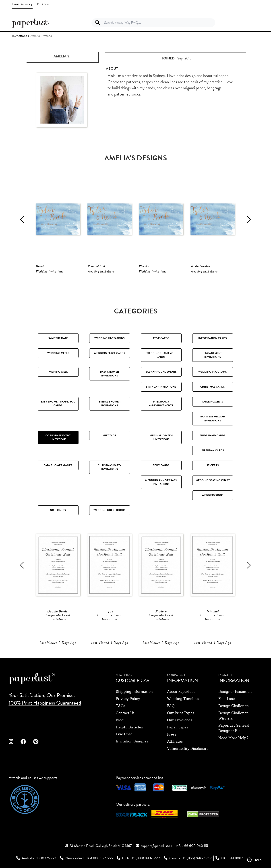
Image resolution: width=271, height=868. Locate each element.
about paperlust (181, 692)
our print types (181, 713)
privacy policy (128, 699)
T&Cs (120, 706)
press (172, 734)
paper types (178, 727)
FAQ (171, 706)
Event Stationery (22, 4)
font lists (227, 699)
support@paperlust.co (157, 846)
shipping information (134, 692)
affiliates (175, 741)
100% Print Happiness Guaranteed (45, 703)
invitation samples (132, 741)
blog (120, 720)
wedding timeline (183, 699)
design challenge (234, 706)
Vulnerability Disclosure (188, 749)
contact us (125, 713)
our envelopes (180, 720)
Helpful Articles (129, 727)
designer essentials (235, 692)
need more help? (233, 738)
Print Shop (44, 4)
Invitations (19, 36)
